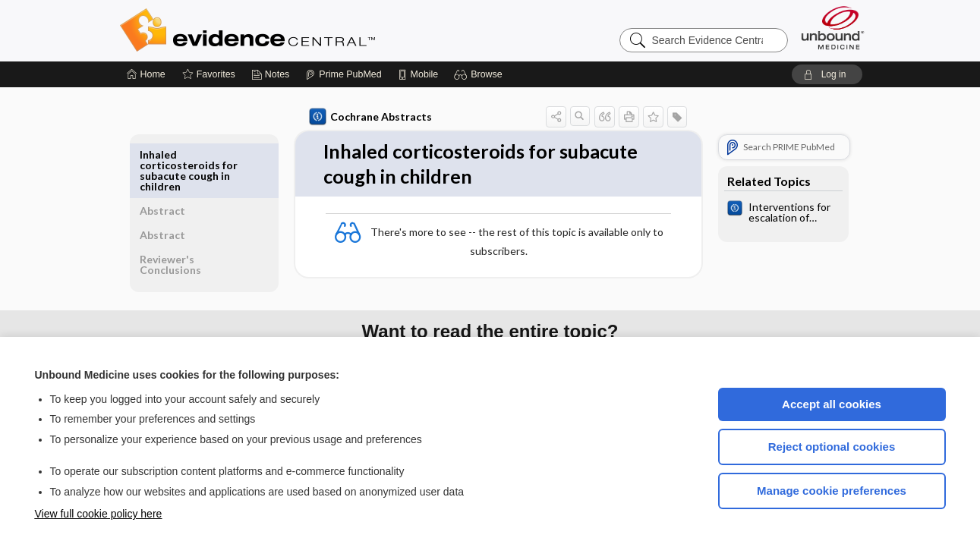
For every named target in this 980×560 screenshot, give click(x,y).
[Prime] (343, 74)
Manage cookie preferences (832, 491)
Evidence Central (308, 30)
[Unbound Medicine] (833, 28)
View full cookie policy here (99, 514)
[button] (480, 74)
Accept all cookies (832, 404)
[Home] (146, 74)
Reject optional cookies (832, 447)
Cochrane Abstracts (368, 117)
